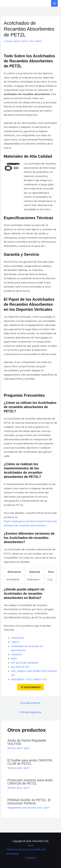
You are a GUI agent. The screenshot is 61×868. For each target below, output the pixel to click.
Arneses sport (15, 748)
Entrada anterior (30, 703)
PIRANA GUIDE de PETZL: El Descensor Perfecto (29, 802)
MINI (14, 658)
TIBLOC (15, 642)
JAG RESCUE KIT (20, 667)
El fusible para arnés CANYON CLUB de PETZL (30, 762)
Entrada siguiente (30, 712)
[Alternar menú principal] (54, 3)
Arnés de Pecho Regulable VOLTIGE (27, 742)
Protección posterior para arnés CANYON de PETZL (30, 782)
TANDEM (16, 654)
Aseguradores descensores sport (25, 808)
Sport (25, 41)
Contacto (30, 858)
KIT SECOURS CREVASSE (25, 663)
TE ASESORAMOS (31, 687)
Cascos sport (13, 41)
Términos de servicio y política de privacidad (26, 851)
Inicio (31, 845)
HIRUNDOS (17, 638)
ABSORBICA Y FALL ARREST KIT (29, 679)
